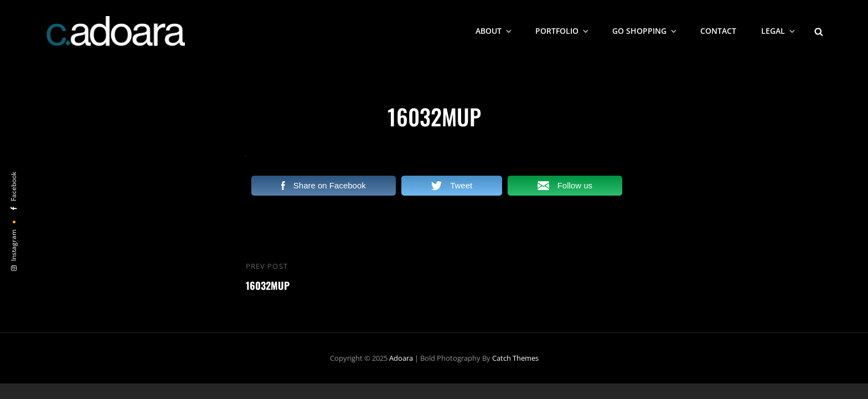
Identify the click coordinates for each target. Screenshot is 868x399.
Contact (718, 31)
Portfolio (563, 31)
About (494, 31)
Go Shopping (645, 31)
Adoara (401, 358)
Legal (779, 31)
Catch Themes (515, 358)
